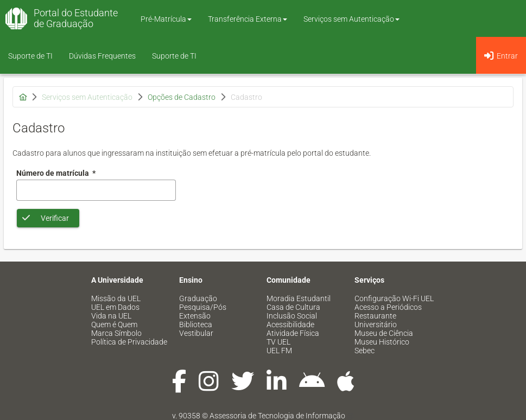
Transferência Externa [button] (248, 19)
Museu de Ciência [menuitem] (384, 333)
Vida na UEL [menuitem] (111, 316)
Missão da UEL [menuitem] (116, 298)
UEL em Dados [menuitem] (115, 307)
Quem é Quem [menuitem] (114, 324)
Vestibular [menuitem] (196, 333)
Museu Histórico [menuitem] (382, 342)
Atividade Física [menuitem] (293, 333)
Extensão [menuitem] (195, 316)
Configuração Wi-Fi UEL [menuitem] (394, 298)
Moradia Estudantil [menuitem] (299, 298)
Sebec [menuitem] (365, 351)
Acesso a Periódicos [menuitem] (388, 307)
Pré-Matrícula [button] (166, 19)
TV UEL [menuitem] (278, 342)
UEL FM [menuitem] (279, 351)
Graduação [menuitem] (198, 298)
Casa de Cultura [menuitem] (293, 307)
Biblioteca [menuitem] (196, 324)
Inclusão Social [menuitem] (292, 316)
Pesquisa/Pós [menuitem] (203, 307)
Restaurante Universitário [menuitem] (376, 320)
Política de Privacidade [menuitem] (129, 342)
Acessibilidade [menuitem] (290, 324)
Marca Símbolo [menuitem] (116, 333)
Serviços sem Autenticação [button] (351, 19)
